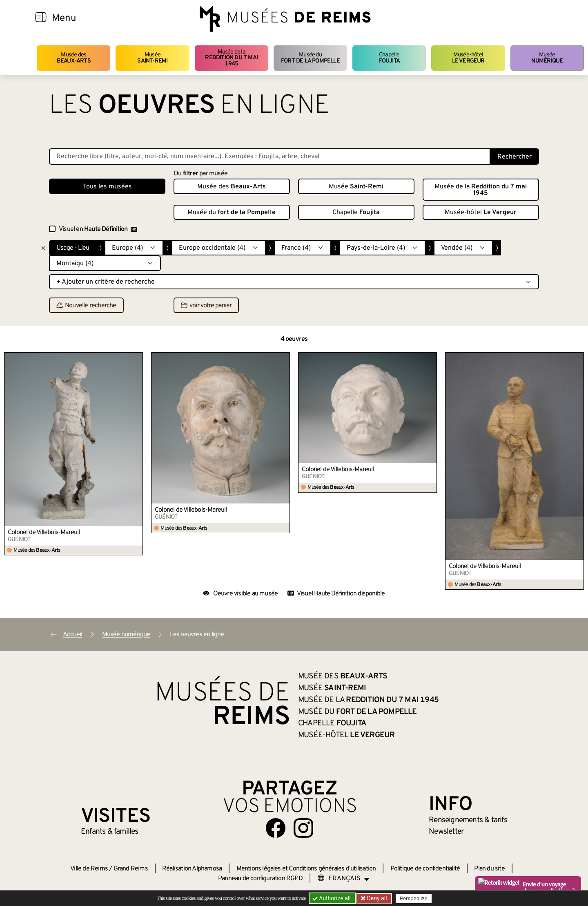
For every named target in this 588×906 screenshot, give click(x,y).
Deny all (376, 898)
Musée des (74, 58)
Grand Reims (131, 869)
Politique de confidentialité (425, 869)
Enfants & (110, 832)
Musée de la (232, 58)
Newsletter (446, 832)
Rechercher (514, 157)
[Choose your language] (343, 879)
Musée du (310, 58)
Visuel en (98, 229)
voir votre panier (206, 306)
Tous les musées (107, 187)
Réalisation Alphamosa (192, 869)
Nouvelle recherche (86, 306)
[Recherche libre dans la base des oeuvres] (270, 157)
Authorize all (332, 898)
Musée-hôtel (468, 58)
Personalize (413, 898)
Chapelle (389, 58)
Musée (152, 58)
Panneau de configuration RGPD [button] (260, 879)
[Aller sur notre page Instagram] (303, 828)
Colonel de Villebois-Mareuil (44, 532)
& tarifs (468, 820)
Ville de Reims (89, 869)
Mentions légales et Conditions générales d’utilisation (306, 869)
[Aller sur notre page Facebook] (276, 828)
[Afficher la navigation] (41, 18)
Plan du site (489, 869)
